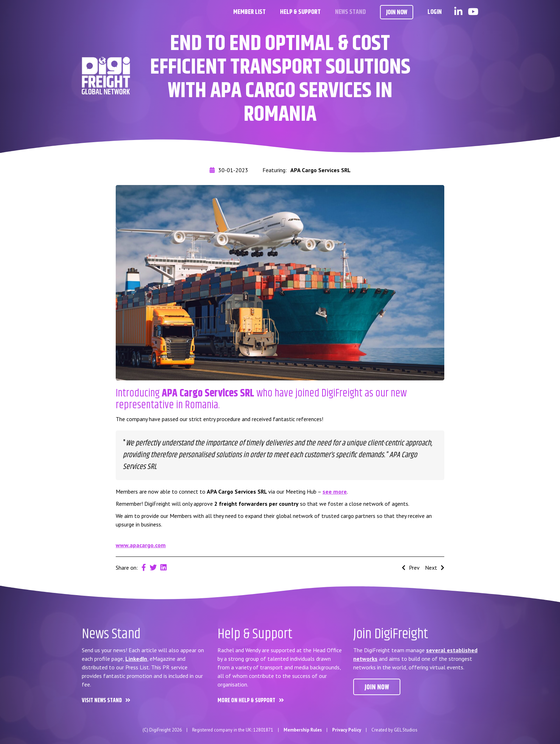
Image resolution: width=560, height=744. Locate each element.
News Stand (350, 12)
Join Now (397, 13)
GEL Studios (406, 730)
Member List (249, 12)
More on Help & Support (246, 701)
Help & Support (300, 12)
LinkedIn (136, 659)
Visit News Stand (102, 701)
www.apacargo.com (141, 545)
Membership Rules (303, 730)
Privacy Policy (347, 730)
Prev (411, 568)
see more (335, 491)
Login (435, 12)
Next (435, 568)
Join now (377, 687)
